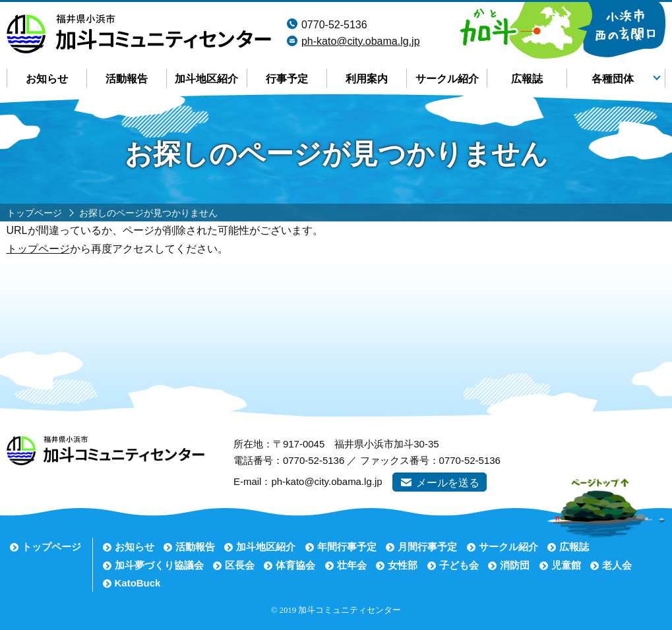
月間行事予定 (427, 547)
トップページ (38, 249)
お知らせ (47, 79)
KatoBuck (138, 583)
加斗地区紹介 (206, 79)
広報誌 (527, 79)
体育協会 (295, 565)
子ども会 (459, 565)
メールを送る (448, 483)
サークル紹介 (447, 79)
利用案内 (367, 79)
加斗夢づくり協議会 (159, 565)
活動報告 (127, 79)
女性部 (403, 565)
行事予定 (287, 79)
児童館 (566, 565)
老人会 (617, 565)
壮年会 (352, 565)
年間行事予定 (347, 547)
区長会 (240, 565)
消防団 (515, 565)
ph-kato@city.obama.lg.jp (361, 41)
